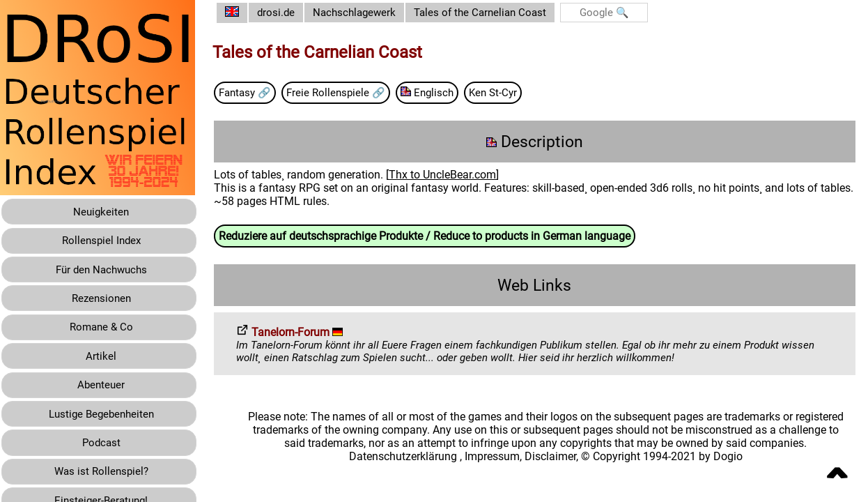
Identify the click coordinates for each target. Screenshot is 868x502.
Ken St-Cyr (514, 93)
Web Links (540, 287)
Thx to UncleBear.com (453, 176)
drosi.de (287, 13)
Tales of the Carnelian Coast (499, 13)
